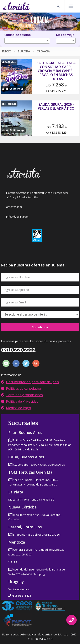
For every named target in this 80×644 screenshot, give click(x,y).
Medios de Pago (18, 408)
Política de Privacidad (22, 401)
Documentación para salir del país (32, 382)
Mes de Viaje (65, 35)
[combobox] (27, 41)
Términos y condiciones (24, 395)
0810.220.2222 (14, 207)
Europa (24, 51)
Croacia (43, 51)
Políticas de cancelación (24, 388)
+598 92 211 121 (20, 596)
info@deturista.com (18, 217)
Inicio (7, 51)
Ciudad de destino (18, 35)
